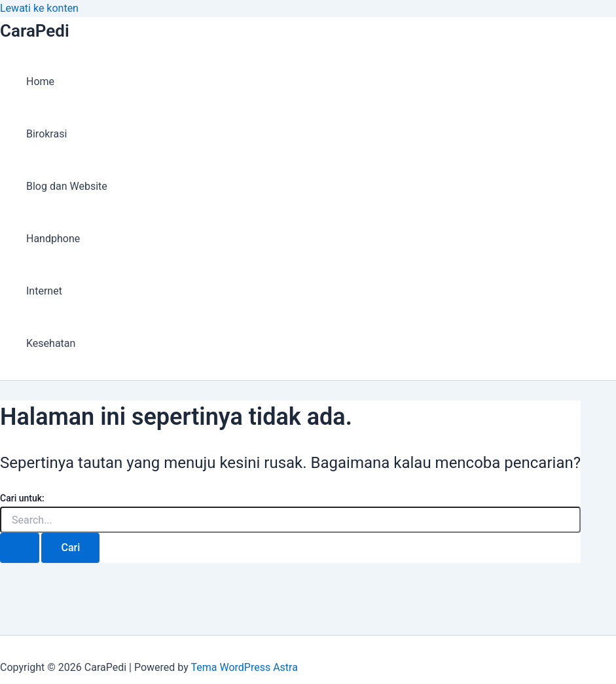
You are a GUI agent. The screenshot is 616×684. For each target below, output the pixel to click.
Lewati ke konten (39, 8)
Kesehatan (51, 343)
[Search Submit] (20, 548)
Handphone (53, 239)
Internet (44, 291)
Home (40, 81)
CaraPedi (35, 31)
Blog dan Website (67, 186)
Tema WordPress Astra (244, 667)
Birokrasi (46, 134)
